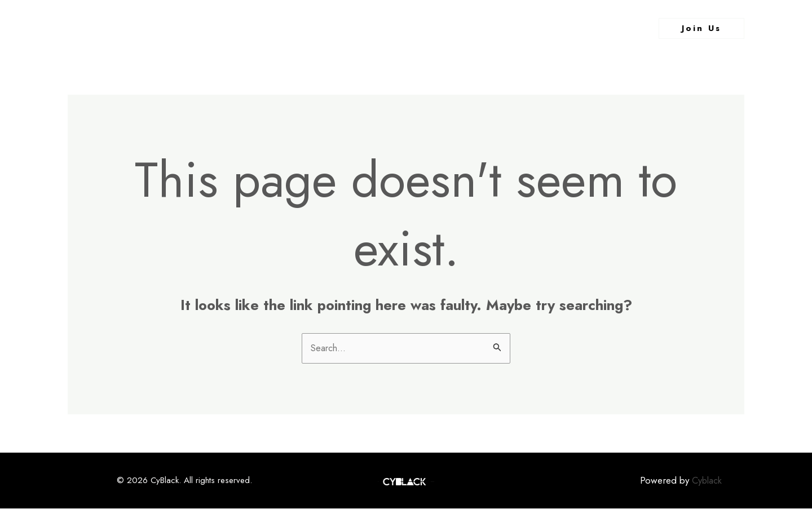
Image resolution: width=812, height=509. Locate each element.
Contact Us (493, 28)
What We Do (421, 28)
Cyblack (706, 481)
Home (305, 28)
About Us (355, 28)
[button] (701, 28)
